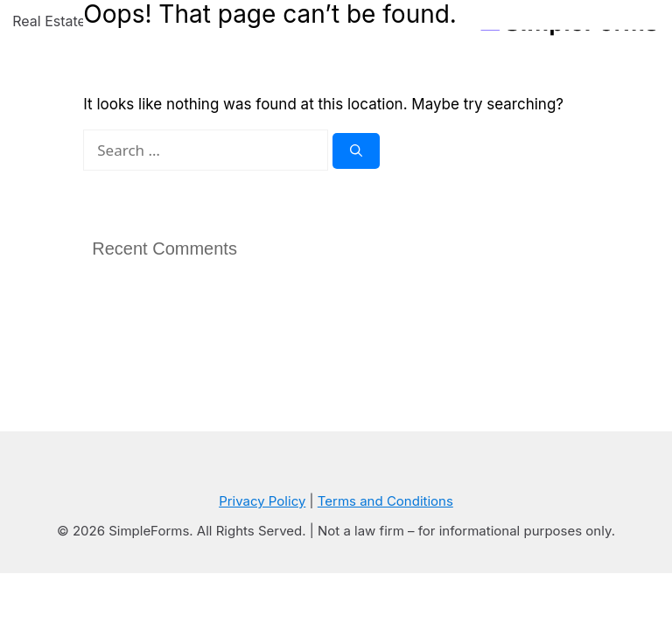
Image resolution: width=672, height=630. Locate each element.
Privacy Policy (262, 501)
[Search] (356, 151)
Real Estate (63, 21)
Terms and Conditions (385, 501)
